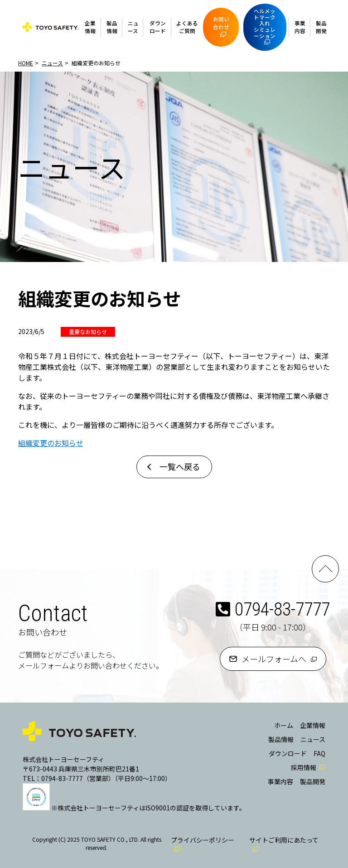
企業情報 (90, 27)
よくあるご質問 (187, 27)
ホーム (284, 725)
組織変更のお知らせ (51, 443)
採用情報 (304, 767)
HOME (26, 63)
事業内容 (300, 27)
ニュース (133, 27)
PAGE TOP (325, 569)
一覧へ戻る (180, 466)
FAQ (319, 753)
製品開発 (321, 27)
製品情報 (112, 27)
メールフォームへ (274, 659)
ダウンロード (158, 27)
